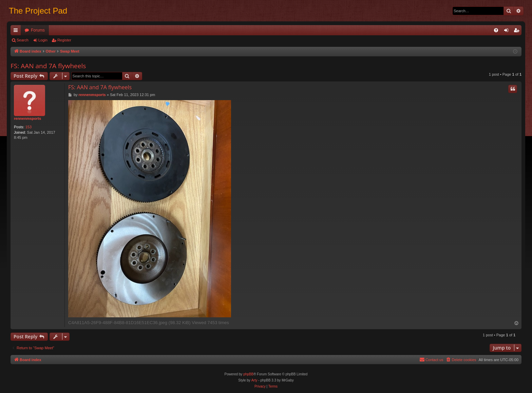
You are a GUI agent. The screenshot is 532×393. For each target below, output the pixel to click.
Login (43, 40)
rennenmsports (27, 118)
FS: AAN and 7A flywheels (48, 66)
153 (28, 127)
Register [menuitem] (518, 32)
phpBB (248, 374)
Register (64, 40)
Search (23, 40)
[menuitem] (496, 30)
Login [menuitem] (508, 32)
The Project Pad (38, 11)
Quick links (17, 32)
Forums (38, 30)
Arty (254, 380)
